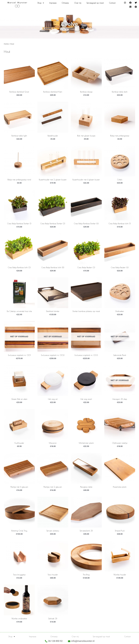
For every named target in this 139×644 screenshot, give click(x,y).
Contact (112, 3)
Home (6, 44)
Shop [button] (41, 3)
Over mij (78, 3)
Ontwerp (65, 3)
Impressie (53, 3)
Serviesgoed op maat (95, 3)
